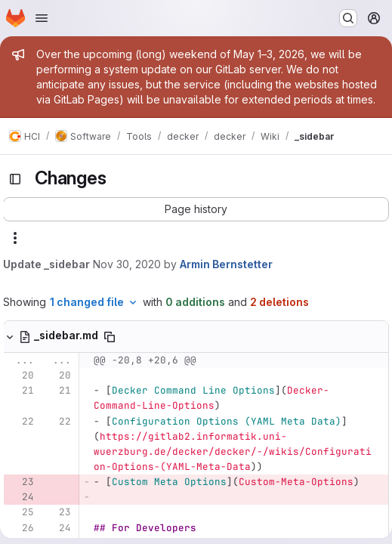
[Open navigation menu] (42, 18)
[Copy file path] (110, 337)
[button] (196, 209)
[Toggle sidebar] (15, 179)
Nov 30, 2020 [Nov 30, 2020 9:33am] (127, 264)
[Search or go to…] (348, 18)
